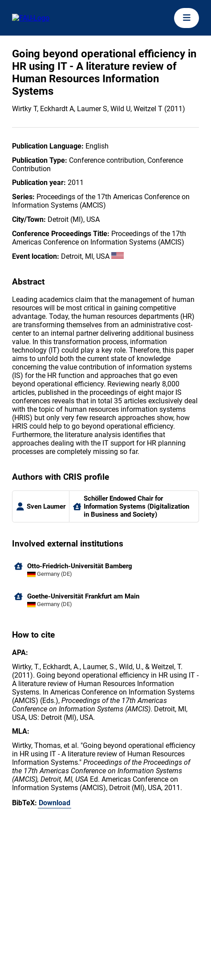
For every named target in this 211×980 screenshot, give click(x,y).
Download (55, 803)
